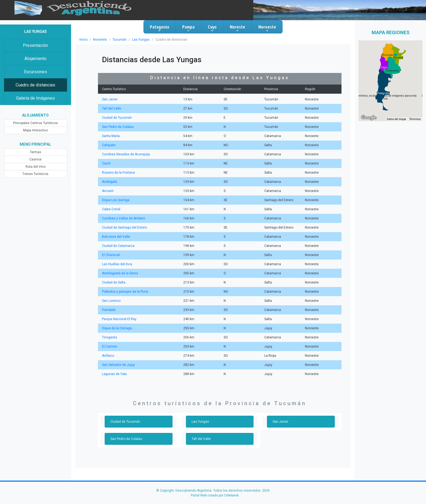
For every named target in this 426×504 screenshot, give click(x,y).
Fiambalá (109, 310)
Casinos (36, 159)
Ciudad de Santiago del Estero (124, 227)
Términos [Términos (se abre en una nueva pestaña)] (415, 119)
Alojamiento (36, 59)
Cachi (106, 163)
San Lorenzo (111, 301)
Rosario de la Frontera (118, 173)
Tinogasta (110, 337)
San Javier (110, 99)
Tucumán (119, 40)
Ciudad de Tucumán (117, 118)
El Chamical (111, 255)
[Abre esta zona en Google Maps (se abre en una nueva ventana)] (369, 118)
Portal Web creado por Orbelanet (215, 495)
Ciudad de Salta (114, 282)
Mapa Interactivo (36, 130)
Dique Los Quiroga (116, 200)
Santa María (111, 136)
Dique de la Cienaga (117, 328)
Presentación (35, 45)
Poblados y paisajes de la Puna (125, 292)
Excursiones (36, 72)
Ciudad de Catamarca (118, 246)
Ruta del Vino (36, 167)
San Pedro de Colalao (118, 127)
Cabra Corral (111, 209)
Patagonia (159, 28)
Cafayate (109, 145)
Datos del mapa (396, 119)
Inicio (83, 40)
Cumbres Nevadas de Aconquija (126, 154)
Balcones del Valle (116, 237)
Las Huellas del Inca (117, 264)
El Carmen (110, 346)
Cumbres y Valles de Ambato (124, 218)
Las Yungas (141, 40)
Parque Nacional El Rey (119, 319)
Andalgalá (110, 182)
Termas (36, 152)
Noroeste (267, 28)
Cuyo (212, 28)
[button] (383, 93)
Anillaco (108, 356)
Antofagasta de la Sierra (120, 273)
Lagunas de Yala (114, 374)
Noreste (237, 28)
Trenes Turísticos (35, 174)
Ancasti (108, 191)
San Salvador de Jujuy (118, 365)
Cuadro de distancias (35, 85)
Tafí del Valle (112, 108)
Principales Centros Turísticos (36, 123)
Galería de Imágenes (36, 98)
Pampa (188, 28)
